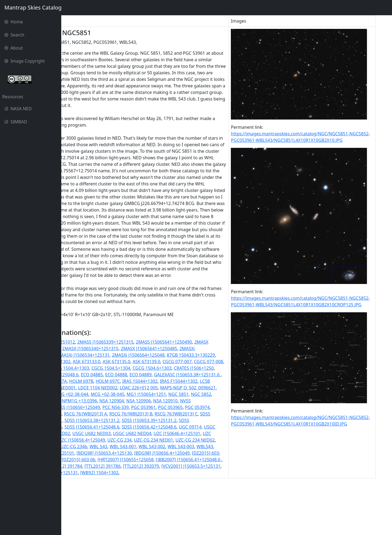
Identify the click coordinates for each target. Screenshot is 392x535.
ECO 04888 (99, 414)
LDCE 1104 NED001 (83, 427)
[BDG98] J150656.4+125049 (91, 505)
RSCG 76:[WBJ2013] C (158, 460)
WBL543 (101, 499)
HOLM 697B (88, 420)
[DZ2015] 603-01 (138, 505)
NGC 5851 (105, 440)
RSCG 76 (198, 453)
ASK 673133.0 (170, 394)
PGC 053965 (123, 453)
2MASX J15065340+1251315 (150, 381)
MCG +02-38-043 (115, 433)
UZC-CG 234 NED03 (108, 492)
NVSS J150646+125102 (157, 447)
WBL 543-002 (222, 492)
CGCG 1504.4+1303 (199, 401)
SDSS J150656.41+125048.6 (91, 473)
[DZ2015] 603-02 (174, 505)
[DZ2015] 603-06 (210, 505)
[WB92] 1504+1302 (122, 525)
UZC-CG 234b (144, 492)
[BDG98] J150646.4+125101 (139, 499)
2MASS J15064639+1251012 (92, 375)
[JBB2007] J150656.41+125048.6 (155, 512)
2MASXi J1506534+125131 (145, 388)
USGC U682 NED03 (111, 479)
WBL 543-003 (77, 499)
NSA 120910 (120, 447)
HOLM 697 (217, 414)
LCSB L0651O (220, 420)
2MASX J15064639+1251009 (92, 381)
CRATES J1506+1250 (153, 407)
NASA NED (18, 109)
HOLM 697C (115, 420)
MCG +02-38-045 (187, 433)
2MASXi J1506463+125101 (90, 388)
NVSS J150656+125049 (205, 447)
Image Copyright (25, 61)
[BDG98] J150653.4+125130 (197, 499)
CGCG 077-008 (131, 401)
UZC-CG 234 (164, 486)
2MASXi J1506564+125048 (200, 388)
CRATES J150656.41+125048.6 (205, 407)
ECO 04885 (75, 414)
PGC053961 (176, 453)
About (14, 48)
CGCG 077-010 (162, 401)
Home (14, 22)
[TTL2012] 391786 (99, 518)
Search (14, 35)
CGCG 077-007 (99, 401)
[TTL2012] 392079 (138, 518)
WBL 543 (168, 492)
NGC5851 (150, 440)
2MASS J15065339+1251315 (150, 375)
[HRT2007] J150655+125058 (92, 512)
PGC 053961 (96, 453)
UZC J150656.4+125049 (127, 486)
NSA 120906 (93, 447)
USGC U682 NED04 (151, 479)
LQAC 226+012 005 (166, 427)
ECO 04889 (123, 414)
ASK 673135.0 (200, 394)
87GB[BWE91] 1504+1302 (128, 394)
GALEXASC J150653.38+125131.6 (170, 414)
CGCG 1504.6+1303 (111, 407)
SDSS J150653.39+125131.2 (148, 466)
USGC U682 (215, 473)
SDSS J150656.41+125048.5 (206, 466)
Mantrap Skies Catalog (33, 7)
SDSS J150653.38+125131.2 (91, 466)
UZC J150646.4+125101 (196, 479)
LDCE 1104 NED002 (125, 427)
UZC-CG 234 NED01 (198, 486)
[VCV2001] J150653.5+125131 (187, 518)
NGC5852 (171, 440)
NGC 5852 (128, 440)
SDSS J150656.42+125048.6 (148, 473)
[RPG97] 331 (203, 512)
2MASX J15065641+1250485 (209, 381)
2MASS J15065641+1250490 (209, 375)
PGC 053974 (149, 453)
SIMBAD (16, 122)
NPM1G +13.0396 (201, 440)
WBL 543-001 (193, 492)
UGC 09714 (189, 473)
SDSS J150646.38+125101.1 (209, 460)
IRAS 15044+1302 (147, 420)
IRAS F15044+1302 (186, 420)
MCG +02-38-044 (151, 433)
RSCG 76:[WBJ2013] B (112, 460)
